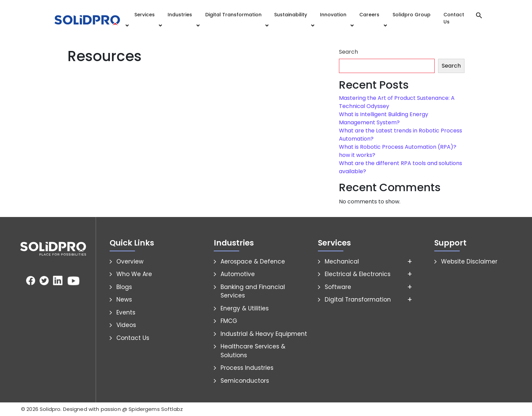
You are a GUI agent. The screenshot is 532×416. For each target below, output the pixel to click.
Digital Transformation (233, 15)
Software (338, 287)
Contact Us (454, 18)
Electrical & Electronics (358, 274)
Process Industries (247, 368)
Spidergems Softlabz (156, 409)
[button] (479, 15)
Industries (180, 15)
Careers (369, 15)
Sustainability (291, 15)
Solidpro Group (412, 15)
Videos (126, 325)
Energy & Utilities (245, 308)
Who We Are (134, 274)
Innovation (333, 15)
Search (348, 52)
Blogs (124, 287)
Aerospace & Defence (253, 261)
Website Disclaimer (469, 261)
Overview (130, 261)
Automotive (238, 274)
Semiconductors (245, 381)
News (124, 300)
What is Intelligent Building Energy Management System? (384, 118)
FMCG (229, 321)
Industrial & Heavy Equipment (264, 334)
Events (126, 312)
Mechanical (342, 261)
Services (145, 15)
